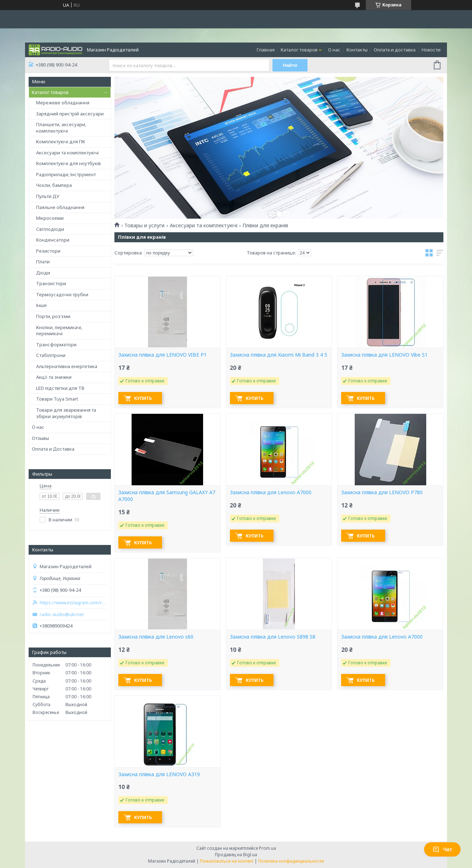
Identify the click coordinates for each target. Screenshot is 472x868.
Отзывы (40, 438)
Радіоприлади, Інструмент (66, 174)
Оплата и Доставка (53, 449)
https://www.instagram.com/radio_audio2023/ (73, 603)
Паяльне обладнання (60, 207)
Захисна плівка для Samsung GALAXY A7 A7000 (167, 496)
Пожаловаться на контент (227, 861)
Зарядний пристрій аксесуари (70, 114)
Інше (41, 305)
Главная (266, 50)
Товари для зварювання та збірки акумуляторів (66, 413)
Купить (143, 398)
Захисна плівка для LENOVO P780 (382, 492)
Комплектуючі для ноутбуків (68, 163)
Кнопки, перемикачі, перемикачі (59, 331)
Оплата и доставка (395, 50)
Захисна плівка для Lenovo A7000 (271, 492)
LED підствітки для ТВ (60, 388)
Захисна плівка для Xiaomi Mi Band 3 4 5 (279, 355)
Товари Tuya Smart (57, 399)
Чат (442, 849)
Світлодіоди (50, 229)
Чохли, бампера (54, 185)
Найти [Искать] (290, 65)
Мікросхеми (50, 218)
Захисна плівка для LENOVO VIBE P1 (163, 355)
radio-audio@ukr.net (62, 614)
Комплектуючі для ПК (61, 142)
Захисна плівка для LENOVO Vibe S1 (384, 355)
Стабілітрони (51, 355)
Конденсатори (53, 240)
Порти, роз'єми (53, 316)
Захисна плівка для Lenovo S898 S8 (273, 637)
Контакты (357, 50)
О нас (334, 50)
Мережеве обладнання (63, 103)
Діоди (43, 273)
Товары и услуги (144, 225)
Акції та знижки (54, 377)
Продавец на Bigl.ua (236, 855)
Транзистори (51, 283)
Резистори (48, 251)
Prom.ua (267, 848)
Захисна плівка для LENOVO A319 (159, 774)
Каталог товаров (299, 50)
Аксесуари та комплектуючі (67, 153)
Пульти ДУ (48, 196)
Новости (431, 50)
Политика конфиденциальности (291, 861)
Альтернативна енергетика (67, 366)
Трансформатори (56, 344)
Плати (43, 262)
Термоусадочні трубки (62, 294)
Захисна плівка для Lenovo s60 (156, 637)
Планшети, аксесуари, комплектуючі (61, 128)
